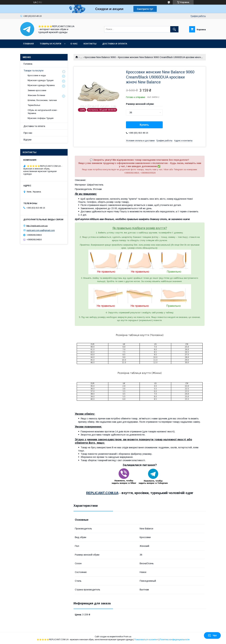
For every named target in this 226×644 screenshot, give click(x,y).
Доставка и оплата (115, 44)
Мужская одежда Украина (41, 85)
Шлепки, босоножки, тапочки (42, 100)
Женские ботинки (36, 95)
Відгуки (27, 140)
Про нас (28, 133)
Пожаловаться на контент (146, 640)
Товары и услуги (50, 44)
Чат (212, 635)
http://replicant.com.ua (37, 226)
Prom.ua (127, 637)
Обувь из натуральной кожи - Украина (43, 112)
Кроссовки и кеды (37, 75)
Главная (28, 44)
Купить (144, 125)
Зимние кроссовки (37, 90)
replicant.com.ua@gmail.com (41, 230)
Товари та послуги (33, 71)
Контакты (90, 44)
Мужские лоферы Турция (41, 118)
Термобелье (34, 105)
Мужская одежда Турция (41, 80)
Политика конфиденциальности (175, 640)
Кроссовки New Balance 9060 (100, 57)
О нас (74, 44)
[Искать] (174, 29)
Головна (28, 64)
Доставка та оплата (34, 126)
